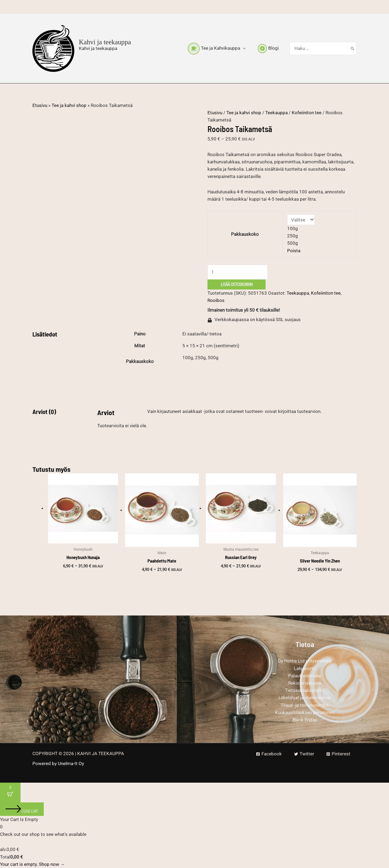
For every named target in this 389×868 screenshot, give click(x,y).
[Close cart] (22, 809)
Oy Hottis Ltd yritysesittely (305, 661)
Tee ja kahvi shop (69, 105)
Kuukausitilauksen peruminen (305, 712)
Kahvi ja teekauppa (105, 42)
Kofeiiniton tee (307, 113)
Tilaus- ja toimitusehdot (305, 705)
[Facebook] (269, 754)
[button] (243, 48)
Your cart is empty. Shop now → (32, 864)
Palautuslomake (305, 676)
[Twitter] (304, 754)
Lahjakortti (305, 668)
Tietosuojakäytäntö (305, 690)
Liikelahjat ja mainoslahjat (305, 698)
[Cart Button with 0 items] (10, 793)
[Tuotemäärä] (238, 272)
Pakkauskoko (245, 234)
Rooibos (216, 300)
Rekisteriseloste (305, 683)
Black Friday (305, 720)
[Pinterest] (338, 754)
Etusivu (40, 105)
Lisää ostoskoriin (237, 284)
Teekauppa (276, 113)
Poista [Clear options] (294, 251)
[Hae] (353, 49)
